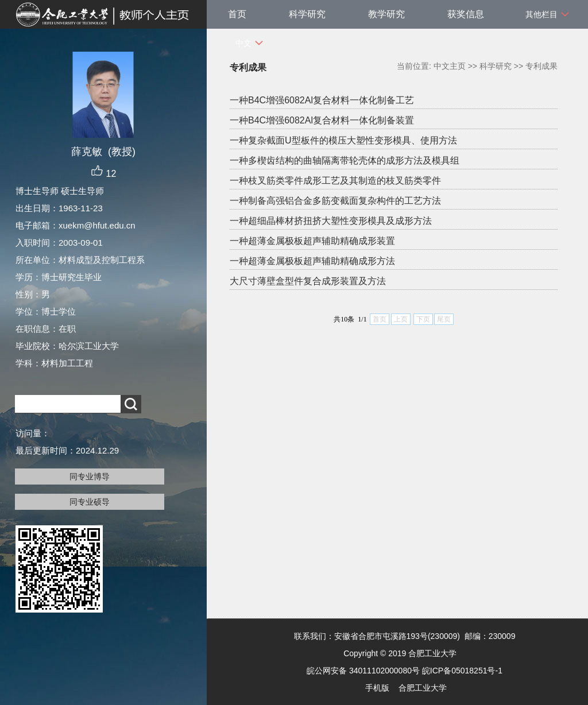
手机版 (377, 688)
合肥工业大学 (423, 688)
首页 (237, 14)
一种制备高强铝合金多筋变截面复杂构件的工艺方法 (335, 201)
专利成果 (541, 66)
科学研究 (307, 14)
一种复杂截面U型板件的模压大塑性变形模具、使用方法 (343, 140)
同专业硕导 (90, 502)
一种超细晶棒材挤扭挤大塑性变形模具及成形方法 (331, 221)
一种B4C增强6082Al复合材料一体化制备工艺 (322, 100)
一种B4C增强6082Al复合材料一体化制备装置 (322, 120)
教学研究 (386, 14)
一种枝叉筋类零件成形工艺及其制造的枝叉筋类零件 (335, 181)
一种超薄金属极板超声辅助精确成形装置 (312, 241)
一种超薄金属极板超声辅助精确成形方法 (312, 261)
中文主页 (450, 66)
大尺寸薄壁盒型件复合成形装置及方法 (308, 281)
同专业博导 (90, 477)
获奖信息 (466, 14)
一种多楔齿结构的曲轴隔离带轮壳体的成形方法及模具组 (345, 160)
